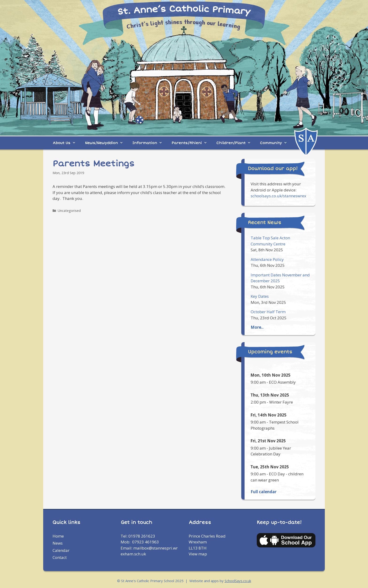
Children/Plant (236, 143)
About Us (67, 143)
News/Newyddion (106, 143)
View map (198, 554)
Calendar (61, 550)
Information (150, 143)
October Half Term (268, 312)
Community (276, 143)
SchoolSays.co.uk (238, 581)
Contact (60, 557)
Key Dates (260, 296)
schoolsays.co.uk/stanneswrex (278, 196)
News (58, 543)
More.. (257, 327)
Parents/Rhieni (192, 143)
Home (58, 536)
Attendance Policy (267, 259)
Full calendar (264, 492)
